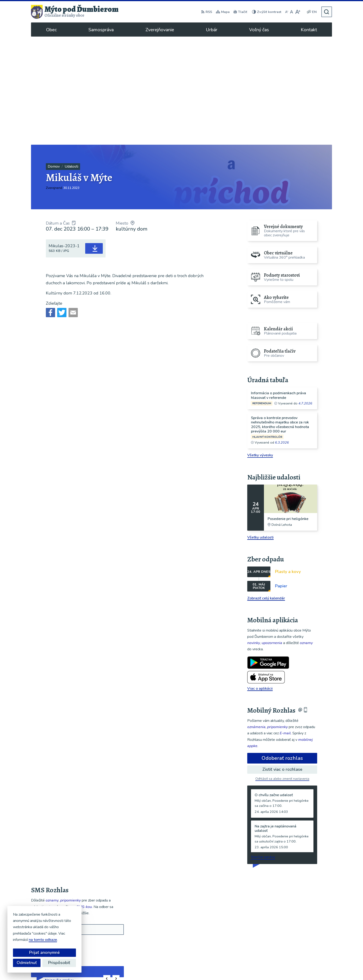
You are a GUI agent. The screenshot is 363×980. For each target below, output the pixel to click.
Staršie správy (263, 749)
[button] (107, 871)
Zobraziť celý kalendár (266, 490)
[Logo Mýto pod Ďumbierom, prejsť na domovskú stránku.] (75, 12)
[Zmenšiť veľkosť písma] (287, 12)
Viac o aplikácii (260, 580)
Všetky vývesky (260, 347)
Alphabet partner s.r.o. (176, 967)
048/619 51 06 (296, 936)
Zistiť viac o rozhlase (282, 661)
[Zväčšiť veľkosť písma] (298, 12)
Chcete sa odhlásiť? (46, 846)
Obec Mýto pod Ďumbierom (249, 967)
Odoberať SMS (53, 836)
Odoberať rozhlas (282, 650)
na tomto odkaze (43, 940)
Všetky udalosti (260, 429)
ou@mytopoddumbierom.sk (306, 941)
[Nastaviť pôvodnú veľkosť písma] (292, 12)
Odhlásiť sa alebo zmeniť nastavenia (282, 671)
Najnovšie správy (59, 872)
